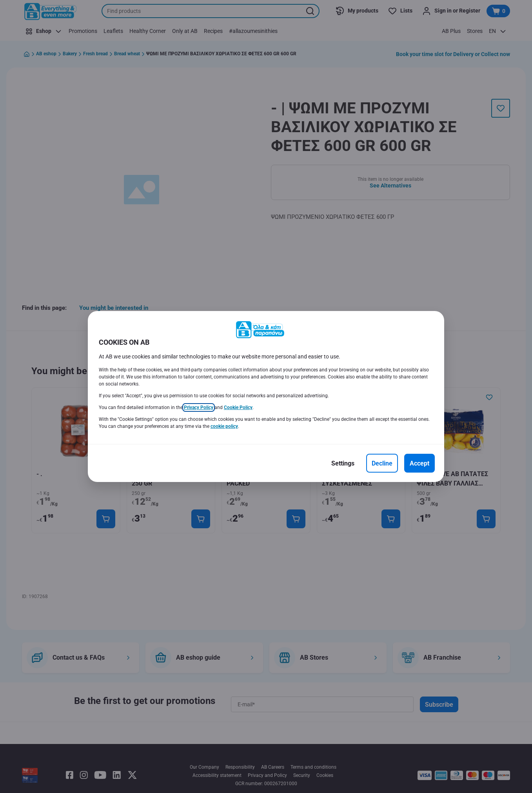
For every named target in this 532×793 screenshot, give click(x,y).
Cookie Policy (238, 407)
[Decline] (382, 463)
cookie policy (224, 426)
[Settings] (343, 463)
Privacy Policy (199, 407)
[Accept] (419, 463)
